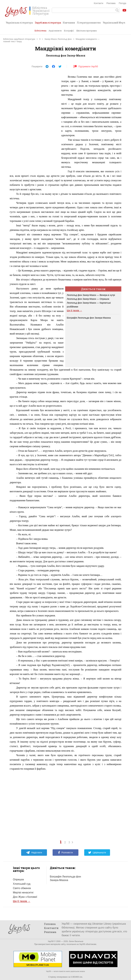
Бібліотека (40, 31)
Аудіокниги (55, 31)
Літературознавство (89, 23)
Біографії (69, 31)
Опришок (18, 879)
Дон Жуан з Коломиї (25, 897)
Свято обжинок (22, 888)
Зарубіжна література (48, 24)
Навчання (69, 23)
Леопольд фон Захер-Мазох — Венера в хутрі (91, 295)
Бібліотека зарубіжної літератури (19, 39)
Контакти (99, 3)
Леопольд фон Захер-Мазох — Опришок (88, 299)
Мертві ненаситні (23, 893)
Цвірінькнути (97, 853)
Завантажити (125, 40)
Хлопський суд (22, 884)
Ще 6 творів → (22, 901)
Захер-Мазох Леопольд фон (58, 39)
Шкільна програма (86, 31)
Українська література (19, 23)
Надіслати (34, 853)
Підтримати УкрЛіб (86, 66)
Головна (50, 924)
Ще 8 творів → (74, 311)
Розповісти (65, 853)
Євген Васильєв (76, 941)
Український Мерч (114, 23)
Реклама (111, 3)
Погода (122, 3)
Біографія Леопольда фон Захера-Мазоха (89, 318)
